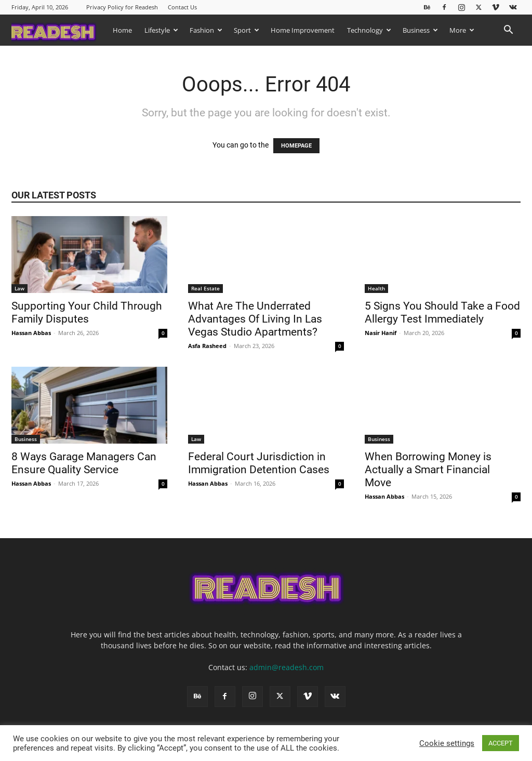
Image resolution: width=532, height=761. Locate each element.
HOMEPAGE (296, 146)
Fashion (206, 30)
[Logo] (59, 30)
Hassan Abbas (31, 333)
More (462, 30)
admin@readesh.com (287, 667)
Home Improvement (303, 30)
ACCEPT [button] (501, 743)
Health (376, 288)
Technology (369, 30)
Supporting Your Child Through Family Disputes (87, 312)
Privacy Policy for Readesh (122, 7)
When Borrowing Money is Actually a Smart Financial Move (428, 470)
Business (420, 30)
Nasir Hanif (381, 333)
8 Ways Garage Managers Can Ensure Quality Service (84, 463)
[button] (508, 31)
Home (122, 30)
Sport (247, 30)
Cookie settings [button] (447, 743)
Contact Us (182, 7)
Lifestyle (161, 30)
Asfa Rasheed (207, 346)
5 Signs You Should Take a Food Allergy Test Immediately (442, 312)
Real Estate (205, 288)
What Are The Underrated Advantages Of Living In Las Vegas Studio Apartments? (255, 319)
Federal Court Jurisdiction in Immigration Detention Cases (260, 463)
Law (19, 288)
